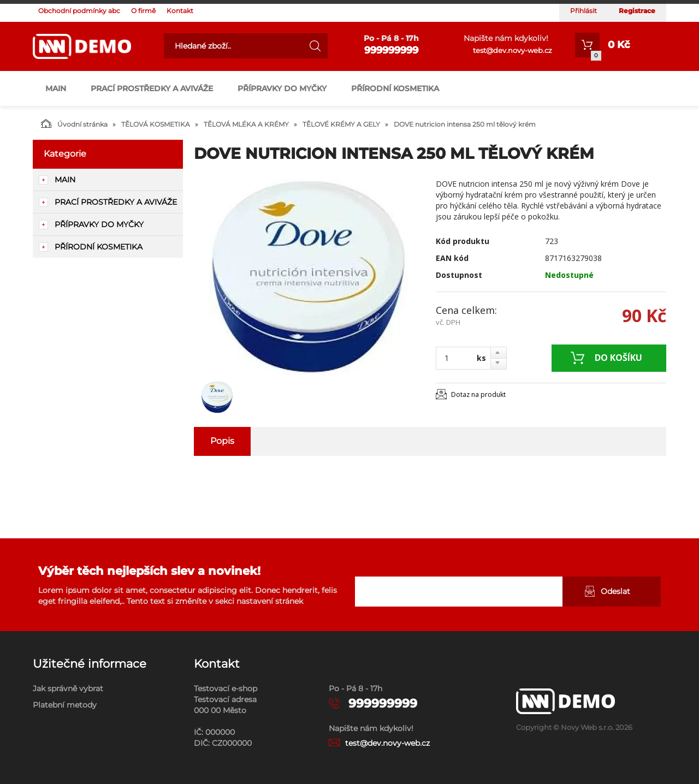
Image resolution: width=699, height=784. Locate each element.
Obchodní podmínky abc (79, 11)
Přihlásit (584, 11)
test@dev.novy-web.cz (513, 50)
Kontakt (180, 11)
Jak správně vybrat (68, 688)
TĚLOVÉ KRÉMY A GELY (341, 124)
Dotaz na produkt (478, 394)
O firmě (143, 11)
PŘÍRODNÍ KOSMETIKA (395, 88)
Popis (222, 441)
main (56, 88)
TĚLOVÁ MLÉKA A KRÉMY (246, 124)
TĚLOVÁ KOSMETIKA (156, 124)
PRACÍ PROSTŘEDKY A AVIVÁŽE (152, 88)
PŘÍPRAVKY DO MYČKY (282, 88)
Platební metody (65, 705)
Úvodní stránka (74, 123)
